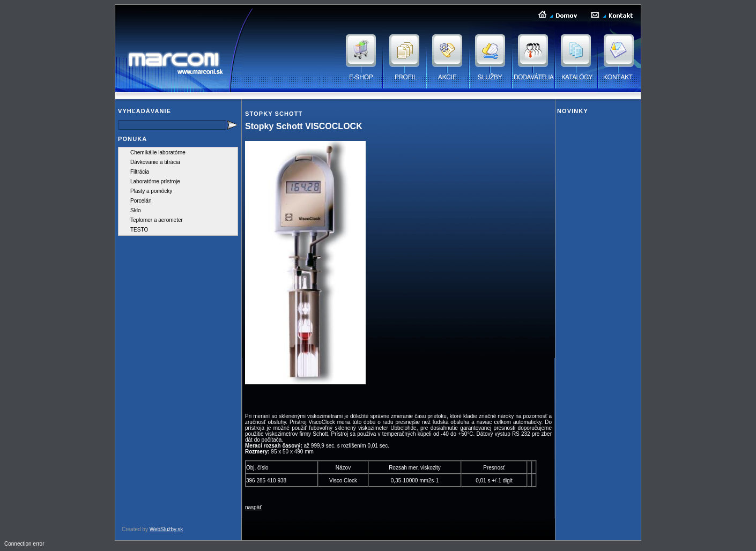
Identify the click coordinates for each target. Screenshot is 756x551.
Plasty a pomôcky (151, 191)
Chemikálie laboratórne (158, 152)
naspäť (253, 507)
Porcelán (141, 201)
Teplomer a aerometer (157, 220)
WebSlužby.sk (166, 529)
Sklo (135, 210)
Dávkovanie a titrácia (155, 162)
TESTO (139, 230)
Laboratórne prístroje (155, 181)
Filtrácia (140, 172)
